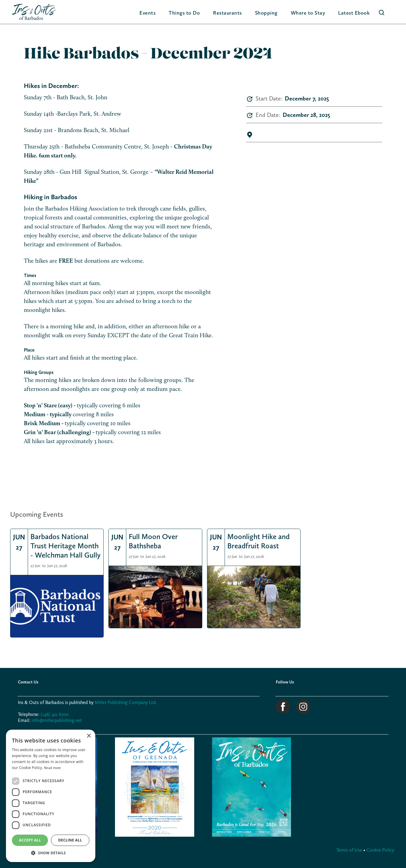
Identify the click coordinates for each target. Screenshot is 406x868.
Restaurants (227, 13)
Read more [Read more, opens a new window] (53, 768)
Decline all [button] (70, 840)
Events (147, 13)
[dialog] (51, 796)
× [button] (89, 736)
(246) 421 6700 (55, 714)
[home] (34, 12)
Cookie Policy (380, 850)
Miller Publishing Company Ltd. (126, 702)
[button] (184, 13)
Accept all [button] (30, 840)
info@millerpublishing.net (57, 720)
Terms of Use (350, 850)
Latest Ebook (354, 13)
